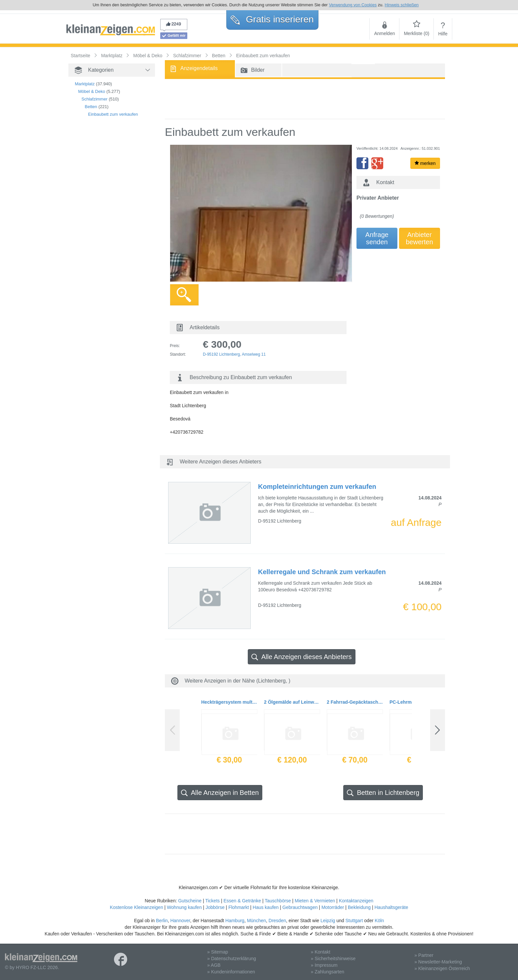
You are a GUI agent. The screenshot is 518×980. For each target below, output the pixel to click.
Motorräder (333, 907)
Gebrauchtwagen (300, 907)
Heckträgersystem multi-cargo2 (229, 702)
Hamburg (235, 921)
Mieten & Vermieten (315, 901)
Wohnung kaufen (184, 907)
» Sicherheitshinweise (333, 959)
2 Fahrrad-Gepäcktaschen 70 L (355, 702)
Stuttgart (354, 921)
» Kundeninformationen (231, 972)
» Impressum (324, 965)
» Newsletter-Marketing (438, 962)
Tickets (212, 901)
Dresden (277, 921)
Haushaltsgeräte (391, 907)
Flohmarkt (239, 907)
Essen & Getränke (242, 901)
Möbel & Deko (92, 91)
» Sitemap (218, 952)
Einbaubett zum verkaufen (113, 114)
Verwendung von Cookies (353, 5)
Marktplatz (85, 84)
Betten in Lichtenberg (383, 793)
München (256, 921)
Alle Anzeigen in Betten (220, 793)
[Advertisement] (101, 235)
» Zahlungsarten (328, 972)
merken (425, 163)
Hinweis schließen (402, 5)
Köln (379, 921)
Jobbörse (215, 907)
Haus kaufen (266, 907)
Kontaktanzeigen (356, 901)
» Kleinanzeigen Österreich (442, 968)
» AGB (214, 965)
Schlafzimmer (95, 99)
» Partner (424, 955)
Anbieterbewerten (420, 238)
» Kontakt (321, 952)
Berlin (162, 921)
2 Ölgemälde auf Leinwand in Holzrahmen (292, 702)
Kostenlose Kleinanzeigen (137, 907)
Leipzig (328, 921)
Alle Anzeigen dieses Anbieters (302, 657)
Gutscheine (190, 901)
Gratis (272, 19)
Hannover (180, 921)
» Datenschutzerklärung (232, 959)
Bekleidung (359, 907)
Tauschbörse (278, 901)
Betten (91, 107)
